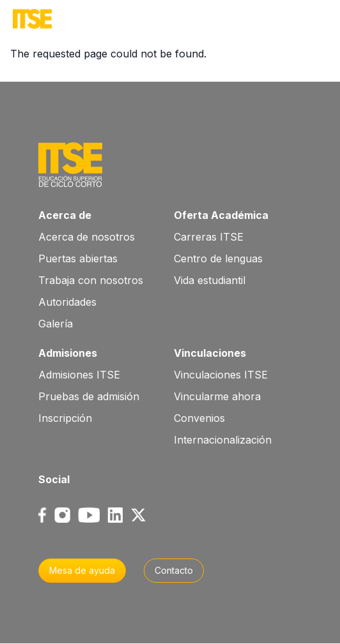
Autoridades (67, 302)
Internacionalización (223, 440)
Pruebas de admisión (89, 396)
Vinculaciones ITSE (221, 375)
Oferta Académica (221, 215)
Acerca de (65, 215)
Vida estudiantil (210, 280)
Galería (56, 324)
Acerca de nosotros (87, 237)
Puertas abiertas (78, 258)
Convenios (199, 418)
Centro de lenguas (218, 258)
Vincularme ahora (217, 396)
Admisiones (68, 353)
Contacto (174, 570)
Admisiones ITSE (79, 375)
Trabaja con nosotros (91, 280)
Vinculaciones (210, 353)
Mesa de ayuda (82, 570)
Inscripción (65, 418)
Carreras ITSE (209, 237)
